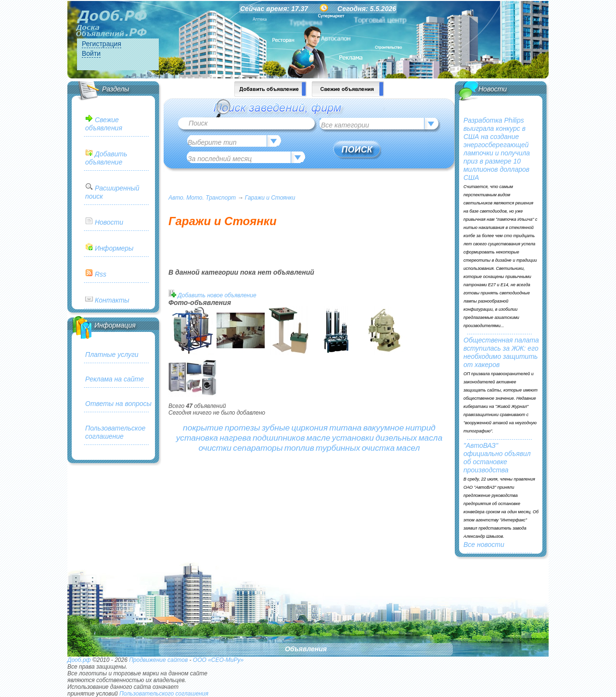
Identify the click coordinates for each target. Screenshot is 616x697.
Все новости (484, 545)
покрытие (203, 428)
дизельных (396, 438)
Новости (109, 222)
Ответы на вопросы (118, 404)
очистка (378, 448)
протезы (243, 428)
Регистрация (102, 44)
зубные (276, 428)
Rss (101, 274)
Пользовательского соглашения (164, 694)
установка (197, 438)
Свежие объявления (104, 124)
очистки (215, 448)
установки (353, 438)
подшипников (279, 438)
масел (408, 448)
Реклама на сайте (115, 379)
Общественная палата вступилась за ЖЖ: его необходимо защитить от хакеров (501, 352)
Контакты (112, 300)
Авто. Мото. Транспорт (202, 198)
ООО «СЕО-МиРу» (218, 660)
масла (431, 438)
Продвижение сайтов (158, 660)
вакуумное (384, 428)
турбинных (338, 448)
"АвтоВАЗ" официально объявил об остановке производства (497, 458)
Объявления (306, 649)
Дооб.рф (79, 660)
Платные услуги (112, 355)
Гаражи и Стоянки (270, 198)
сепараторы (258, 448)
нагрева (235, 438)
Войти (91, 53)
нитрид (421, 428)
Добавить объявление (106, 158)
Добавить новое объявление (217, 295)
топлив (299, 448)
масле (319, 438)
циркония (310, 428)
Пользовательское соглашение (115, 432)
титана (345, 428)
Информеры (114, 248)
